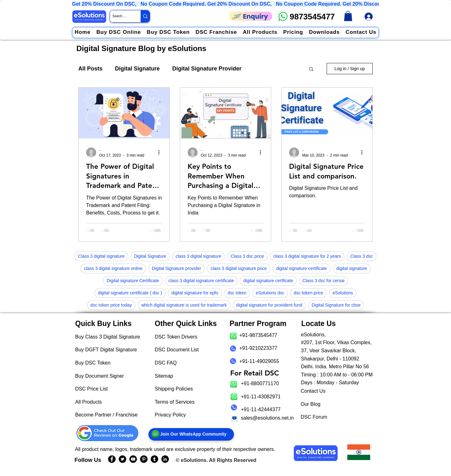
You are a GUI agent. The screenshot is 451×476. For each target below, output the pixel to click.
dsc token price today (111, 305)
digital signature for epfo (195, 293)
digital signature (352, 268)
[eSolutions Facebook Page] (112, 459)
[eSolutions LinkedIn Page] (165, 459)
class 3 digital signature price (239, 268)
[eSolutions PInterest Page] (144, 459)
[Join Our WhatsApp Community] (191, 434)
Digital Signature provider (176, 268)
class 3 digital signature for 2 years (307, 256)
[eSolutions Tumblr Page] (154, 459)
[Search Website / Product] (120, 16)
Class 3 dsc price (247, 256)
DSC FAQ (166, 363)
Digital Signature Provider (207, 69)
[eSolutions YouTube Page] (133, 459)
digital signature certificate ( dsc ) (130, 293)
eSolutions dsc (270, 293)
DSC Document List (177, 350)
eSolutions (343, 293)
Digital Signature (137, 69)
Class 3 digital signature (101, 256)
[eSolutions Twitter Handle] (122, 459)
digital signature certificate (302, 268)
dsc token (237, 293)
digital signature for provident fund (269, 305)
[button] (311, 69)
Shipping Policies (174, 389)
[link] (348, 16)
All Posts (90, 69)
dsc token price (308, 293)
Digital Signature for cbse (336, 305)
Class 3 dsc (361, 256)
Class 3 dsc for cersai (324, 281)
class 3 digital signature (199, 256)
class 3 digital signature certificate (201, 281)
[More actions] (161, 153)
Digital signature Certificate (133, 281)
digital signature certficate (268, 281)
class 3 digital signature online (113, 268)
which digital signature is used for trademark (184, 305)
